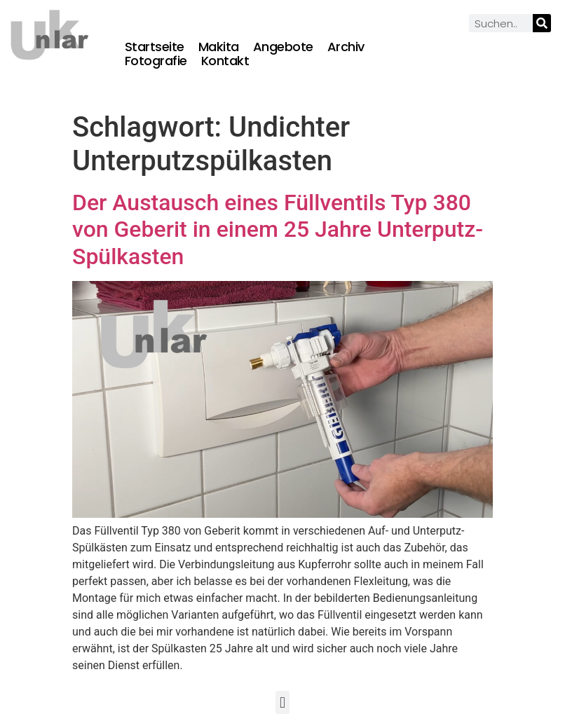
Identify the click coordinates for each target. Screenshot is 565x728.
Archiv (346, 47)
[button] (282, 702)
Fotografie (156, 61)
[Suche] (542, 23)
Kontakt (225, 61)
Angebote (283, 47)
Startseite (155, 47)
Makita (219, 47)
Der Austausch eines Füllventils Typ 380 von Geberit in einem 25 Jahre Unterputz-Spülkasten (278, 229)
